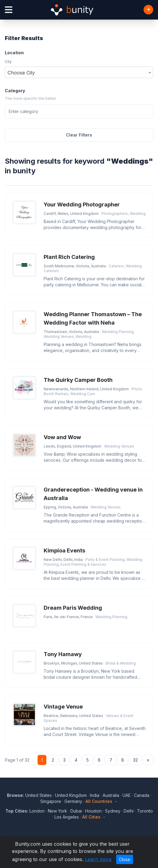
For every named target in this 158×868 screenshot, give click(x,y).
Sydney (113, 811)
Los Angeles (67, 817)
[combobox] (79, 72)
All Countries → (102, 801)
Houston (93, 811)
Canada (142, 795)
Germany (73, 801)
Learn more (98, 859)
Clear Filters (79, 135)
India (95, 795)
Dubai (76, 811)
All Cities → (94, 817)
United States (39, 795)
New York (57, 811)
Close (125, 859)
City (8, 62)
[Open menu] (9, 10)
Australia (111, 795)
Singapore (51, 801)
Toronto (145, 811)
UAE (127, 795)
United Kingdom (71, 795)
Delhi (129, 811)
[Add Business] (148, 10)
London (37, 811)
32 (135, 760)
